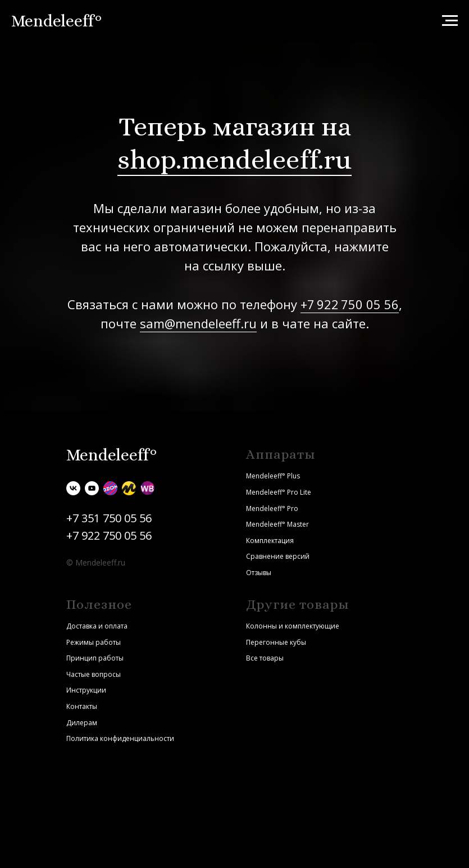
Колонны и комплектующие (293, 626)
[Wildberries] (147, 488)
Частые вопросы (94, 674)
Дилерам (82, 723)
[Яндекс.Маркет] (129, 488)
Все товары (265, 658)
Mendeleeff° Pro (272, 508)
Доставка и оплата (97, 626)
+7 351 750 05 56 (109, 518)
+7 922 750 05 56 (350, 304)
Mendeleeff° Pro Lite (279, 492)
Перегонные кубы (276, 642)
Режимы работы (94, 642)
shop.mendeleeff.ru (234, 159)
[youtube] (92, 488)
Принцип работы (95, 658)
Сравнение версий (278, 556)
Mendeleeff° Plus (273, 476)
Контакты (82, 706)
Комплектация (270, 541)
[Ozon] (110, 488)
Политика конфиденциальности (120, 738)
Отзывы (259, 573)
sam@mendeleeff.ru (198, 323)
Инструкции (86, 690)
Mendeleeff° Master (277, 524)
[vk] (73, 488)
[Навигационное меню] (450, 21)
